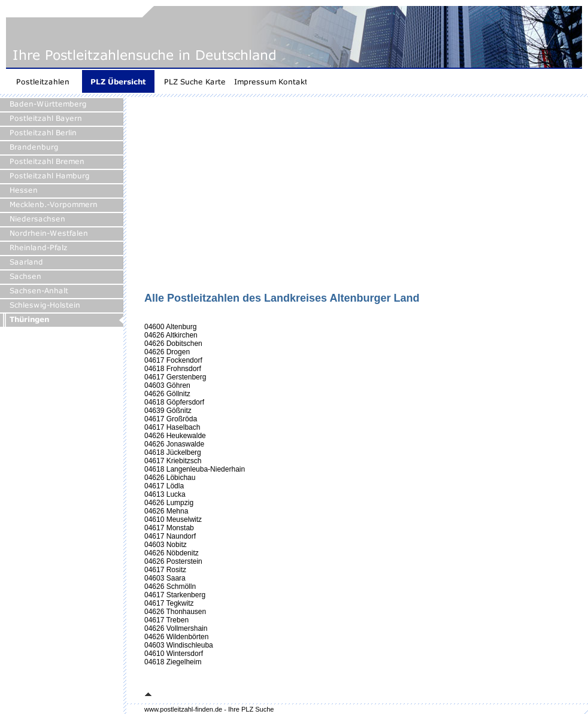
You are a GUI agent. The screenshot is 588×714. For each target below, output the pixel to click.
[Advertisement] (302, 199)
